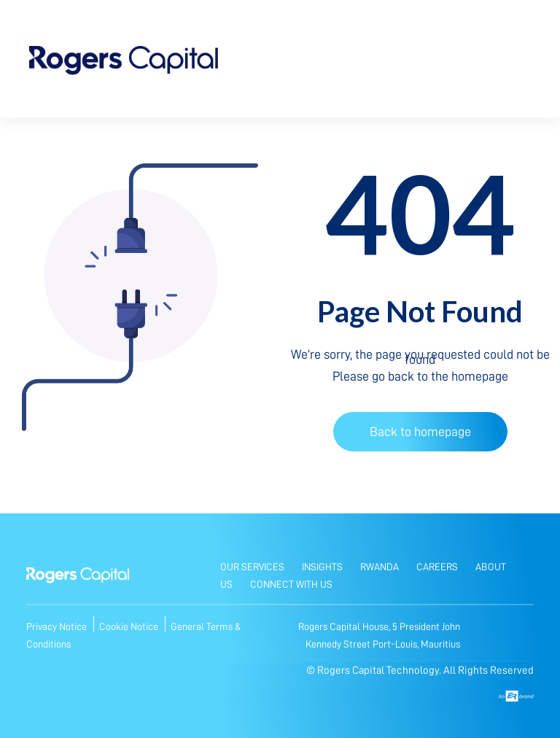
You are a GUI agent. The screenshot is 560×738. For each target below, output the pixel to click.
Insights (322, 567)
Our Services (252, 567)
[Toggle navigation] (511, 63)
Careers (437, 567)
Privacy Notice (58, 626)
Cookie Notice (130, 626)
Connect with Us (291, 584)
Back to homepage (420, 432)
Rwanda (380, 567)
